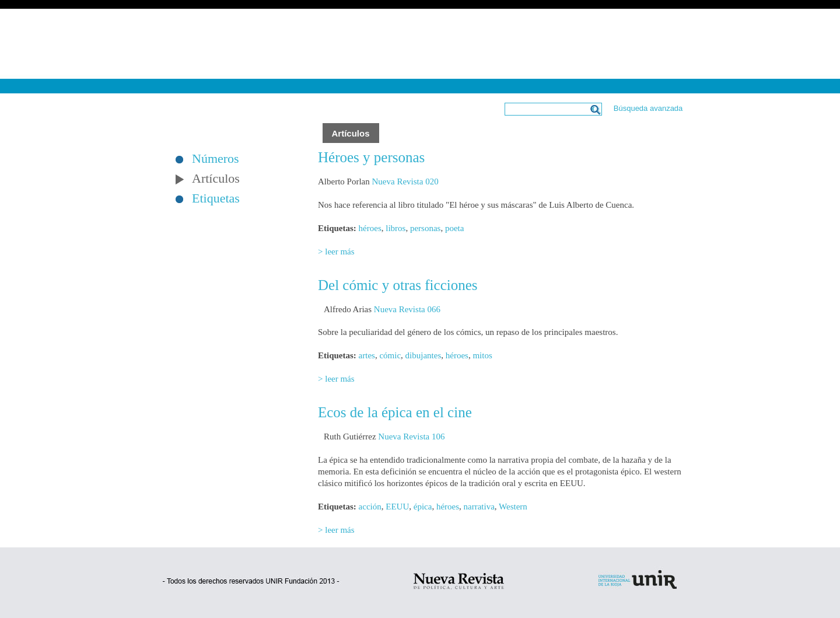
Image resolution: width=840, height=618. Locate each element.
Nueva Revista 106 (411, 437)
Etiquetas (216, 198)
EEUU (397, 507)
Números (216, 159)
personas (426, 228)
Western (513, 507)
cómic (390, 355)
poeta (454, 228)
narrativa (479, 507)
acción (370, 507)
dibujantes (423, 355)
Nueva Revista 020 (405, 181)
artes (367, 355)
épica (423, 507)
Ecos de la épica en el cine (395, 412)
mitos (482, 355)
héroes (370, 228)
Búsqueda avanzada (648, 108)
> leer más (336, 252)
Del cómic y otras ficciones (398, 285)
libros (395, 228)
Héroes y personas (371, 157)
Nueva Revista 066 (407, 309)
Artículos (216, 179)
